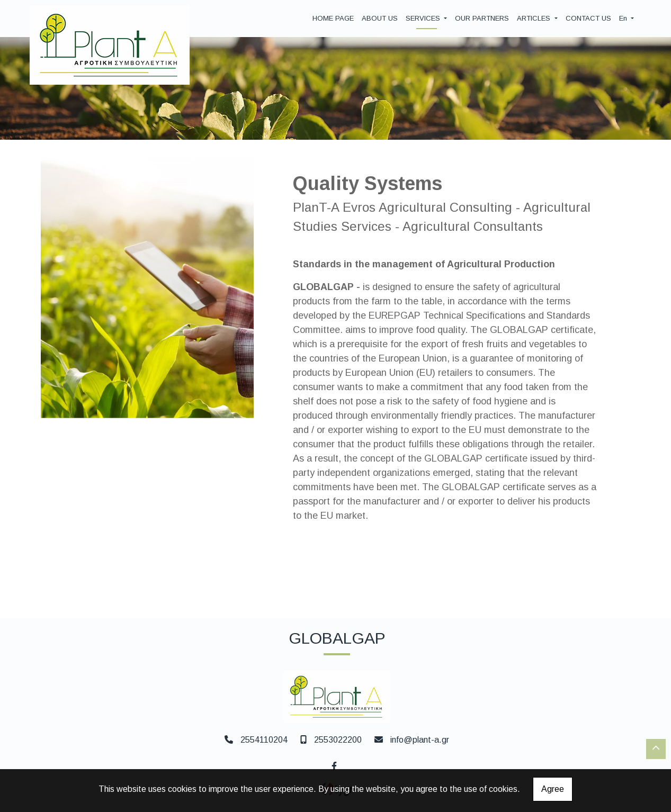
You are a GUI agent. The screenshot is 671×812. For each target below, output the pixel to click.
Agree (553, 789)
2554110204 (264, 740)
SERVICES (424, 18)
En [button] (624, 18)
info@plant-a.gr (420, 740)
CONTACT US (588, 18)
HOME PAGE (333, 18)
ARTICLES (535, 18)
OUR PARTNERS (482, 18)
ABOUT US (380, 18)
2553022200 (338, 740)
